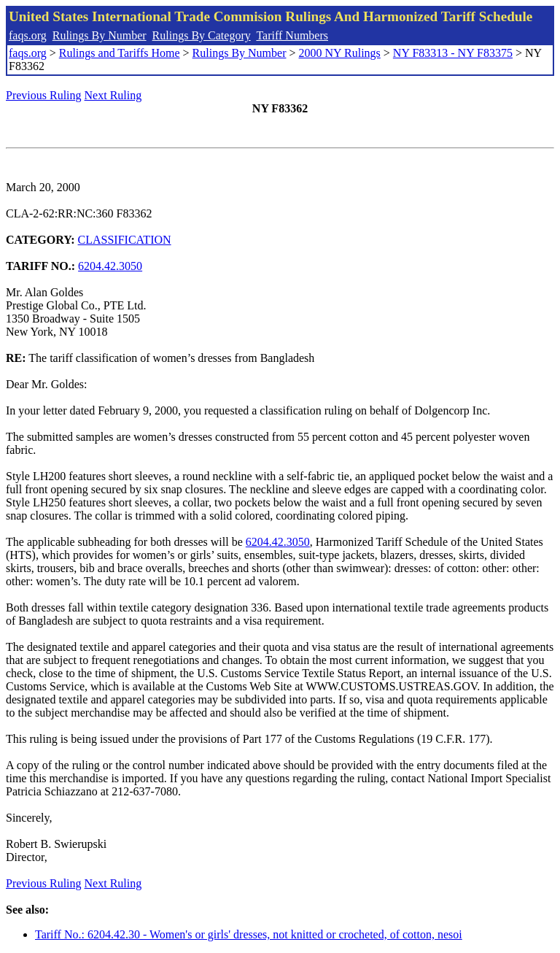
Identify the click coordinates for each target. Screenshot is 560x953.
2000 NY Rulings (340, 53)
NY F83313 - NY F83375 (453, 53)
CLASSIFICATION (125, 240)
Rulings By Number (100, 35)
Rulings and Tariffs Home (120, 53)
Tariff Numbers (292, 35)
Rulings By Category (202, 35)
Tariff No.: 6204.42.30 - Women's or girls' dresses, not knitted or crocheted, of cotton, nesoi (249, 934)
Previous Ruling (44, 95)
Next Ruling (113, 95)
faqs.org (28, 35)
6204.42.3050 (110, 266)
